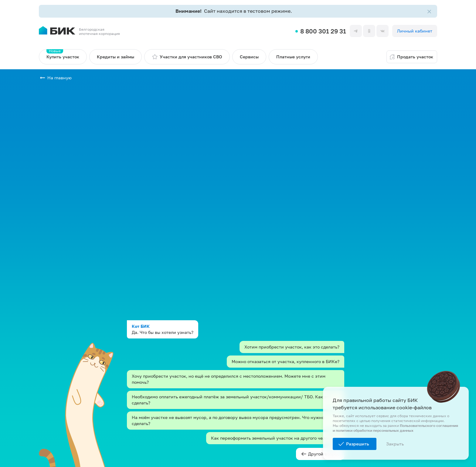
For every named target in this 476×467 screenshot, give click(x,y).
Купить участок (63, 54)
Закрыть (395, 444)
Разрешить (358, 444)
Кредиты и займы (116, 57)
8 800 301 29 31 (323, 31)
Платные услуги (293, 57)
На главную (59, 78)
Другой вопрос (320, 454)
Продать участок (411, 57)
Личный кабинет (415, 31)
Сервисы (249, 57)
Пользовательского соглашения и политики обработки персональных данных (395, 428)
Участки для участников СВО (187, 57)
